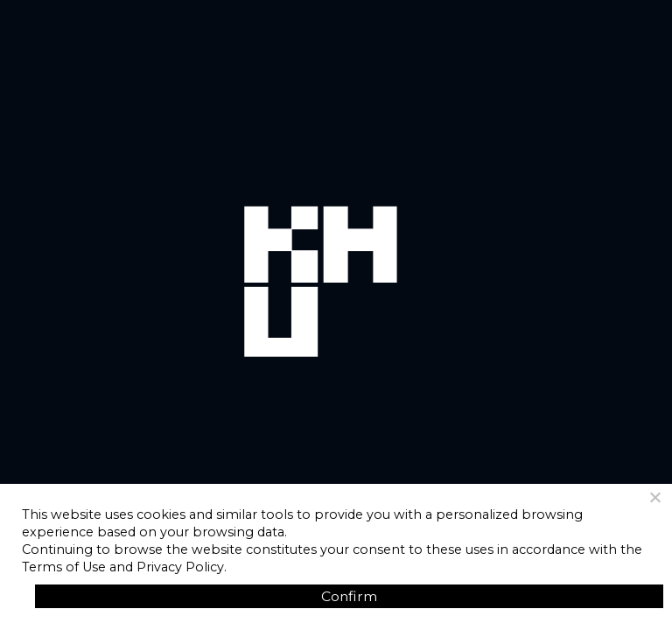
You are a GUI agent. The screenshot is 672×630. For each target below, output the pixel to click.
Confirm (349, 596)
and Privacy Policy (167, 567)
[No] (654, 497)
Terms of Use (64, 567)
